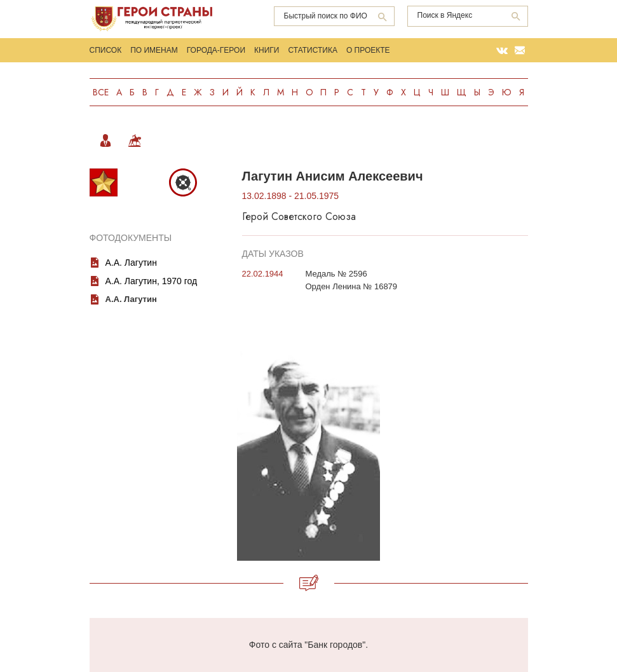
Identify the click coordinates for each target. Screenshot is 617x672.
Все (101, 92)
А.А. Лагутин (131, 263)
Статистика (312, 50)
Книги (267, 50)
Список (106, 50)
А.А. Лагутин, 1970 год (152, 281)
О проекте (368, 50)
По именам (154, 50)
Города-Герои (216, 50)
